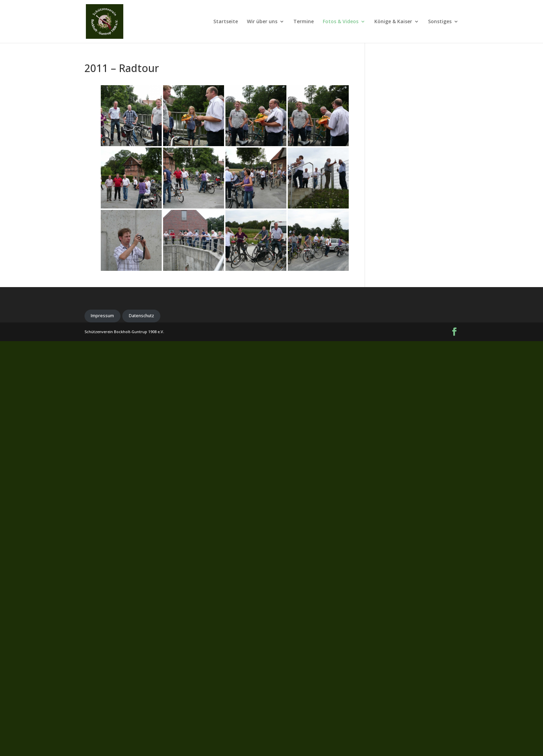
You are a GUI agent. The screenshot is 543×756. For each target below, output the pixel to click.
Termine (304, 22)
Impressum (102, 316)
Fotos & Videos (341, 22)
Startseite (226, 22)
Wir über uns (262, 22)
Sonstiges (440, 22)
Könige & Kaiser (393, 22)
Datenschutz (141, 316)
